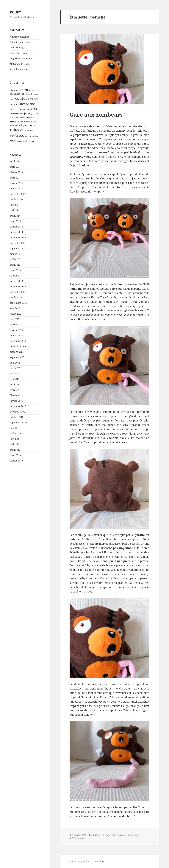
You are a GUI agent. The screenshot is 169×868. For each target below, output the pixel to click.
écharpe (31, 141)
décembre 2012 (18, 287)
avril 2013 (15, 265)
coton (12, 99)
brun (38, 90)
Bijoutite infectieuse (20, 42)
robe (14, 130)
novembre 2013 (18, 243)
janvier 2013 (16, 281)
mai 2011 (15, 379)
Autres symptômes (20, 37)
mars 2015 (15, 178)
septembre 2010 (18, 423)
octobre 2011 (17, 352)
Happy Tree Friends (104, 297)
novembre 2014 (18, 194)
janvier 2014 (16, 232)
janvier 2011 (16, 401)
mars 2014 (15, 221)
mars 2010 (15, 455)
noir (21, 125)
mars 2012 (15, 325)
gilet (29, 110)
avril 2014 (15, 216)
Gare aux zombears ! (98, 114)
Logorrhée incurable (21, 59)
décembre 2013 (18, 238)
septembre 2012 (18, 303)
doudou (22, 109)
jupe (36, 113)
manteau (31, 117)
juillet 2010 (16, 433)
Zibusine (96, 835)
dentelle (13, 109)
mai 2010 (15, 444)
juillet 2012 (16, 314)
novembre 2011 (18, 346)
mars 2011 (15, 390)
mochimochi (30, 122)
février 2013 (16, 276)
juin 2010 (15, 439)
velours (36, 136)
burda (13, 94)
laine (12, 118)
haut (22, 114)
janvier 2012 (16, 335)
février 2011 (16, 395)
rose (21, 130)
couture (22, 98)
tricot (21, 135)
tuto (31, 136)
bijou (12, 90)
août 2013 (15, 254)
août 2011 (15, 363)
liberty (24, 117)
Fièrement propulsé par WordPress (88, 861)
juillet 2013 (16, 259)
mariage (16, 121)
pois (25, 125)
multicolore (14, 126)
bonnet (32, 90)
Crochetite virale (19, 53)
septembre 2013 (18, 248)
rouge (27, 130)
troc (28, 136)
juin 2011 (15, 374)
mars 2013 (15, 270)
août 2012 (15, 308)
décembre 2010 (18, 406)
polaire (31, 125)
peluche (134, 835)
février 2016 (16, 172)
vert (13, 141)
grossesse (15, 114)
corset (36, 94)
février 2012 (16, 330)
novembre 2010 (18, 412)
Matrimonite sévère (20, 64)
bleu (25, 90)
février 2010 (16, 461)
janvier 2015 (16, 189)
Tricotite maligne (19, 69)
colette (31, 94)
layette (17, 117)
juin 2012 (15, 319)
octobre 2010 (17, 417)
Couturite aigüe (18, 48)
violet (24, 141)
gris (34, 109)
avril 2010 (15, 450)
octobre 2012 (17, 297)
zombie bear (98, 306)
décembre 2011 (18, 341)
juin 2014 (15, 205)
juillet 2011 (16, 368)
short (32, 130)
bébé (19, 94)
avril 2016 (15, 161)
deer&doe (28, 104)
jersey (28, 113)
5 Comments (78, 838)
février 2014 (16, 227)
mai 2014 (15, 210)
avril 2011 (15, 384)
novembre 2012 (18, 292)
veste (19, 141)
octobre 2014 (17, 199)
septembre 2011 (18, 357)
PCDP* (16, 12)
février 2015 (16, 183)
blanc (18, 90)
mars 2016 (15, 167)
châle (25, 94)
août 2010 (15, 428)
